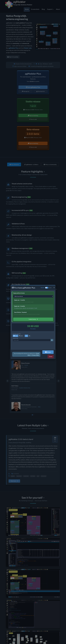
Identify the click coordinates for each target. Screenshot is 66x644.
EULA (29, 355)
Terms (38, 353)
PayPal (21, 336)
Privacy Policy (36, 355)
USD (26, 336)
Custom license (33, 319)
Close (51, 356)
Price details (33, 329)
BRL (30, 336)
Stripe (15, 336)
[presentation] (22, 345)
